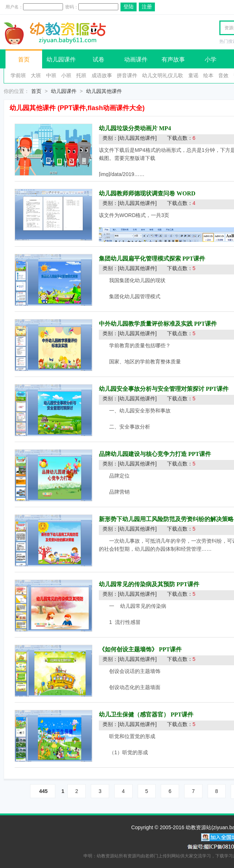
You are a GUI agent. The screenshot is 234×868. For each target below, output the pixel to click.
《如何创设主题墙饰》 (128, 649)
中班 (51, 75)
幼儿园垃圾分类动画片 (128, 128)
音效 (223, 75)
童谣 (193, 75)
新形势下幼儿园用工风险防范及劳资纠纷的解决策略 (166, 519)
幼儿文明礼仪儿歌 (163, 75)
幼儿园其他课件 (104, 91)
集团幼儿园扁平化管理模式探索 (140, 259)
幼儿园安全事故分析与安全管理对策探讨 (152, 389)
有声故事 (173, 59)
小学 (211, 59)
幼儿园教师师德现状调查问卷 (137, 193)
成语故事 (102, 75)
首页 (24, 59)
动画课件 (136, 59)
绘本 (208, 75)
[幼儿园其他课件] (137, 138)
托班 (81, 75)
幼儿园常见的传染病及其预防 (137, 584)
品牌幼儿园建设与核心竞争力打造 (143, 454)
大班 (36, 75)
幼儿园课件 (61, 59)
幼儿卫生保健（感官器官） (134, 714)
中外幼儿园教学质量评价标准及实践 (146, 324)
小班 (66, 75)
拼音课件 (127, 75)
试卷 (99, 59)
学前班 (18, 75)
